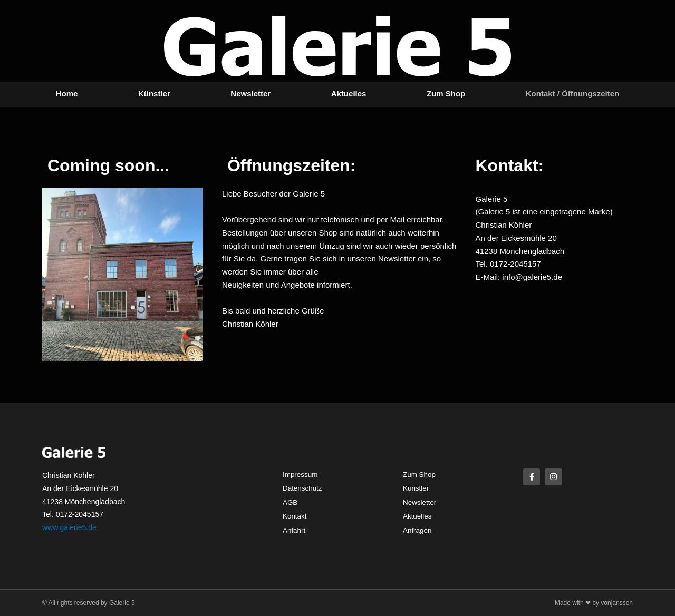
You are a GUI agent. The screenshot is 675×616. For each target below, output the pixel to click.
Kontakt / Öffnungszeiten (573, 94)
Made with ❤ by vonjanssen (594, 603)
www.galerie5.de (69, 527)
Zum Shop (446, 94)
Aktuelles (349, 94)
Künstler (154, 94)
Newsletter (250, 94)
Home (67, 94)
